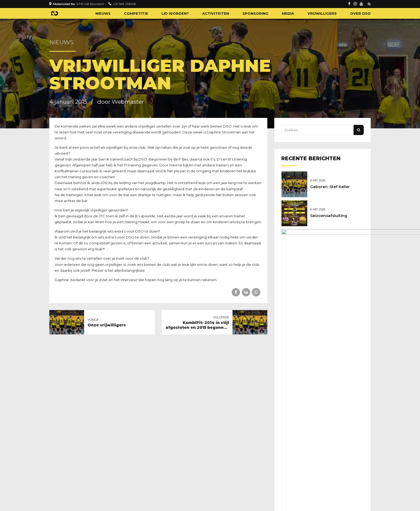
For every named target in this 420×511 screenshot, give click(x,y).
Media (288, 13)
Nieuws (103, 13)
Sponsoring (255, 13)
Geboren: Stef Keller (331, 187)
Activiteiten (216, 13)
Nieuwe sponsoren (330, 243)
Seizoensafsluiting (330, 215)
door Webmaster (121, 102)
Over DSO (360, 13)
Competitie (136, 13)
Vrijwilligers (322, 13)
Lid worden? (175, 13)
